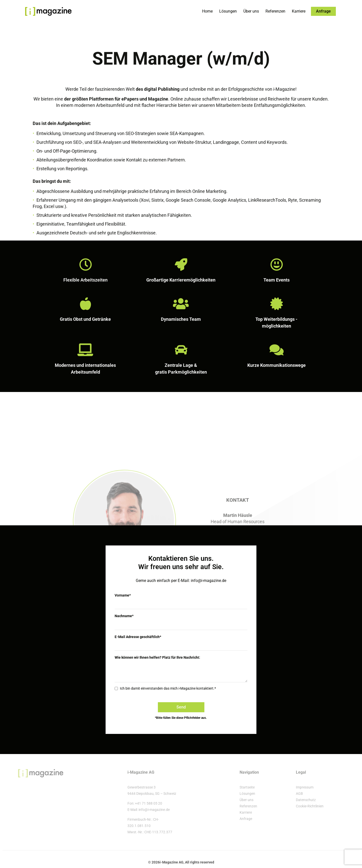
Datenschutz (306, 799)
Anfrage (246, 818)
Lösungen (228, 11)
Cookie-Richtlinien (310, 806)
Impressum (305, 787)
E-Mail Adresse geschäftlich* (138, 637)
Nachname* (124, 616)
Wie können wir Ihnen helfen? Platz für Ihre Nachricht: (157, 657)
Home (207, 11)
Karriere (299, 11)
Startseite (247, 787)
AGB (299, 793)
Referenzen (275, 11)
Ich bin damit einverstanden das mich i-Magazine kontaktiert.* (168, 688)
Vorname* (123, 595)
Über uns (251, 11)
